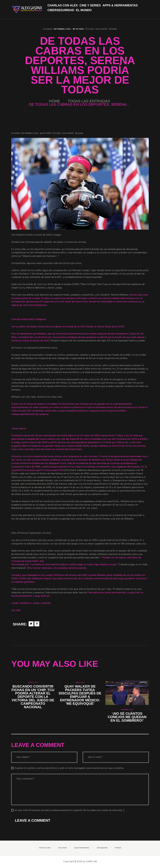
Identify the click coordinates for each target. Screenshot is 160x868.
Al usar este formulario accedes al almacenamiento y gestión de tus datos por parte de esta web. (70, 811)
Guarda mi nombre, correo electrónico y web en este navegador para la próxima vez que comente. (69, 768)
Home (54, 101)
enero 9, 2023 (80, 682)
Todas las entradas (89, 101)
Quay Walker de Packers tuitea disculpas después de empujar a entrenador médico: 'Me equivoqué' (80, 695)
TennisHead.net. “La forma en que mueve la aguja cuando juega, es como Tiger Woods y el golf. (65, 565)
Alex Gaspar (101, 29)
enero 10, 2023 (33, 682)
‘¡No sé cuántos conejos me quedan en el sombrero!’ (127, 717)
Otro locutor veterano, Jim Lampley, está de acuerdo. (57, 568)
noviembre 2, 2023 (127, 710)
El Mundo (48, 29)
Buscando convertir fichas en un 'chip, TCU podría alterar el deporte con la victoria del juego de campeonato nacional (33, 697)
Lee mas (16, 610)
